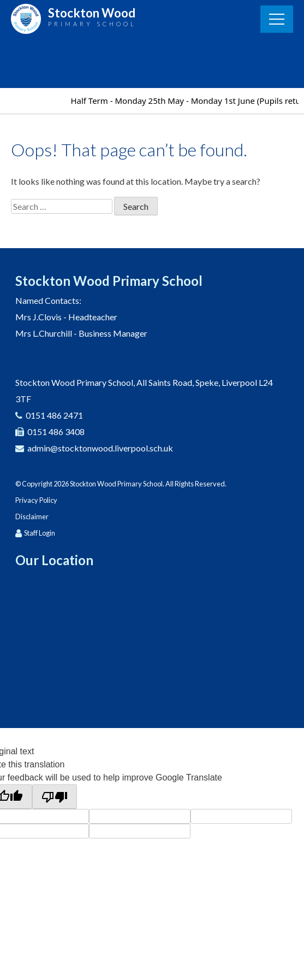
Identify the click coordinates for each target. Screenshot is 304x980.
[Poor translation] (55, 797)
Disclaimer (32, 517)
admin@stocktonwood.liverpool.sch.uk (100, 448)
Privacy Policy (36, 500)
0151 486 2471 (54, 415)
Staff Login (40, 533)
